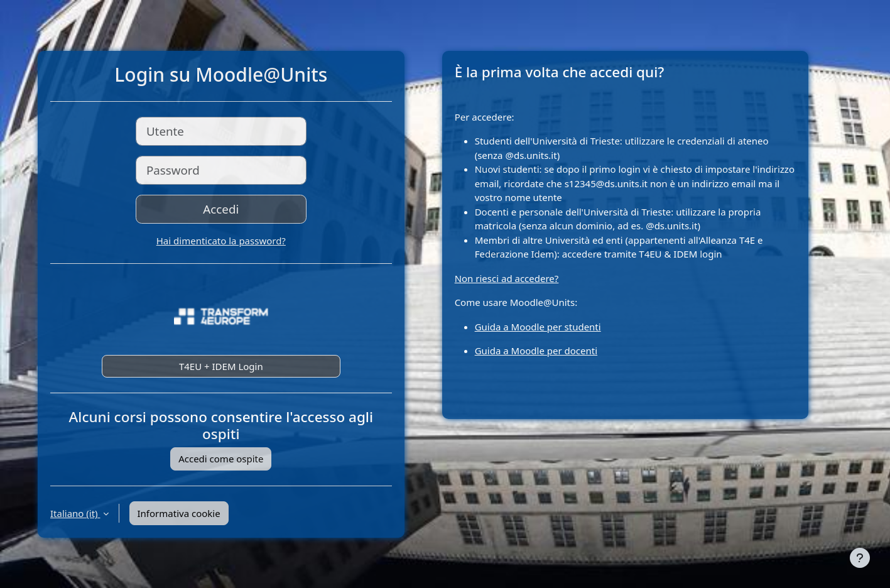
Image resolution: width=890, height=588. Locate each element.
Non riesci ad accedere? (507, 278)
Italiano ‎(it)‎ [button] (75, 513)
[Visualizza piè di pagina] (860, 558)
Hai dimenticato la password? (221, 241)
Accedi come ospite (221, 459)
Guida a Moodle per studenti (538, 327)
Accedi (221, 209)
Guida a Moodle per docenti (536, 351)
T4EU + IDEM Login (221, 366)
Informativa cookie (179, 513)
